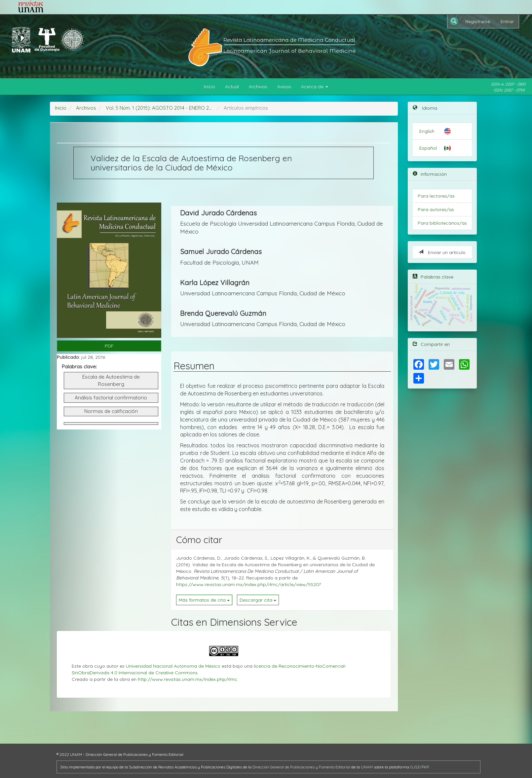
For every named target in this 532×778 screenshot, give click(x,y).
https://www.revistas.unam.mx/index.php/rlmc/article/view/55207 (248, 584)
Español (428, 148)
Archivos (258, 87)
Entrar (507, 21)
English (427, 131)
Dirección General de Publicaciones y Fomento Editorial (301, 767)
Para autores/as (436, 209)
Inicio (209, 87)
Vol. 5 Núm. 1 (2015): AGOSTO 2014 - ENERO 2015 (161, 108)
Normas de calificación (111, 411)
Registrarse (478, 21)
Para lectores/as (436, 196)
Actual (232, 87)
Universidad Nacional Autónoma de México (173, 666)
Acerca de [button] (315, 87)
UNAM (367, 767)
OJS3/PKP (419, 767)
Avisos (284, 87)
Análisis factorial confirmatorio (111, 398)
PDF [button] (109, 346)
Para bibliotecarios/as (442, 223)
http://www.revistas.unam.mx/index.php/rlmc (188, 679)
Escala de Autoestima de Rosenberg (111, 380)
